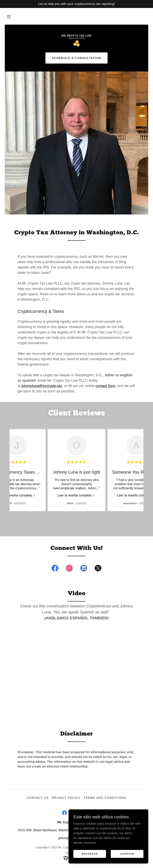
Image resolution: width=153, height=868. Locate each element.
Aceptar (127, 854)
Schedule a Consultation (76, 58)
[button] (9, 17)
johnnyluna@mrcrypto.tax (42, 386)
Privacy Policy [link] (66, 798)
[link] (76, 41)
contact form (105, 386)
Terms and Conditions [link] (105, 798)
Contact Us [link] (38, 798)
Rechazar (90, 854)
